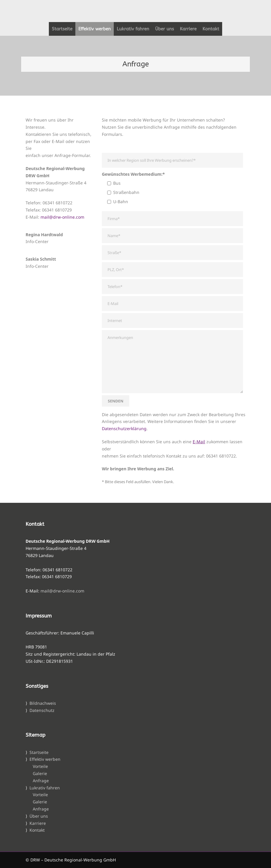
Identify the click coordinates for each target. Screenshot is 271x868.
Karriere (188, 29)
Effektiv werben (95, 29)
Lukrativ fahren (133, 29)
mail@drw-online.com (62, 217)
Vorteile (40, 766)
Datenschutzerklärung (124, 428)
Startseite (62, 29)
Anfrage (41, 781)
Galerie (40, 773)
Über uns (165, 29)
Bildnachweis (43, 703)
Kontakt (211, 29)
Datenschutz (42, 710)
